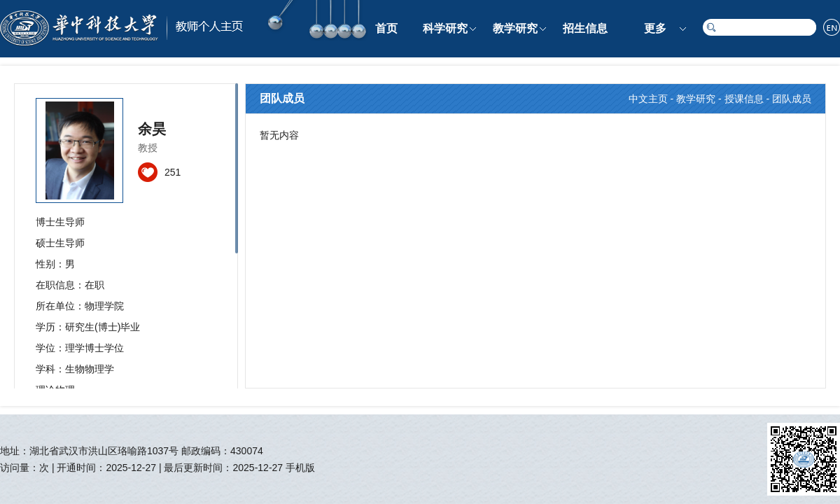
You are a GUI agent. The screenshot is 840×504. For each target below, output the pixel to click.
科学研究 (445, 28)
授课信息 (744, 99)
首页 (386, 28)
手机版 (300, 468)
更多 (655, 28)
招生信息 (585, 28)
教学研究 (515, 28)
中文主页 (648, 99)
